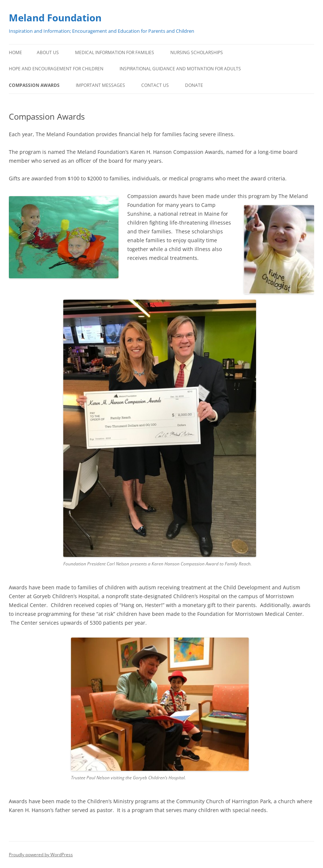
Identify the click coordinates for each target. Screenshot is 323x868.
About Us (48, 52)
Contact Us (155, 85)
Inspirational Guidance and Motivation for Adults (180, 69)
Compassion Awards (34, 85)
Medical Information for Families (115, 52)
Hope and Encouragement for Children (56, 69)
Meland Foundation (55, 18)
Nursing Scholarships (197, 52)
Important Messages (100, 85)
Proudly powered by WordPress (41, 855)
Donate (194, 85)
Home (15, 52)
